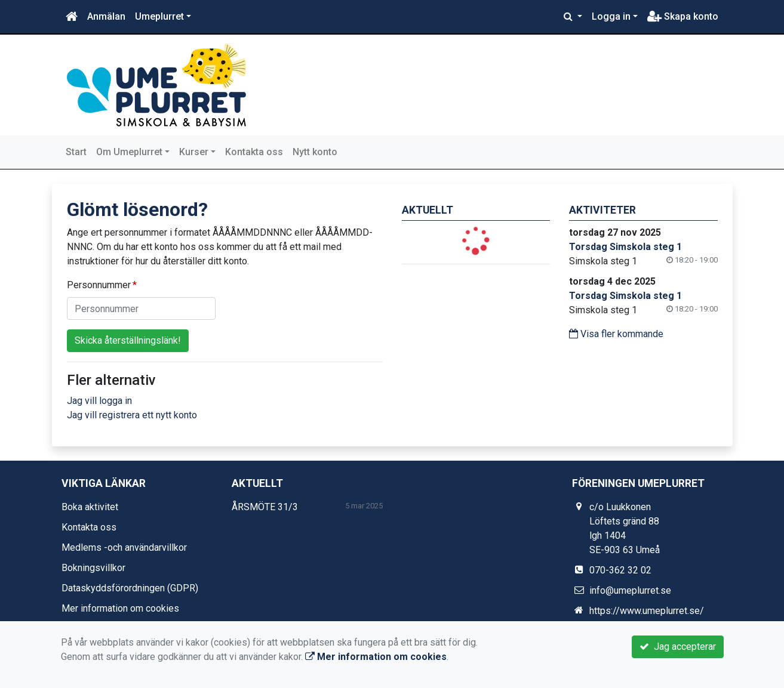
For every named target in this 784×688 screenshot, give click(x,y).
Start (76, 152)
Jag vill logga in (99, 401)
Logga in (611, 16)
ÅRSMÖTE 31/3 (265, 507)
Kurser (194, 152)
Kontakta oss (254, 152)
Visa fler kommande (616, 334)
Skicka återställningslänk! (128, 340)
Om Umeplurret (129, 152)
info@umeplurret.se (630, 590)
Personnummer (99, 285)
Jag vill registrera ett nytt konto (132, 415)
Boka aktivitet (90, 507)
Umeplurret (159, 16)
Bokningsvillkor (93, 568)
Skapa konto (683, 16)
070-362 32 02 (620, 570)
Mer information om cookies (120, 608)
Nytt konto (315, 152)
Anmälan (106, 16)
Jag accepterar (678, 647)
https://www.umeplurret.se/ (647, 611)
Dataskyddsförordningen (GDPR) (130, 588)
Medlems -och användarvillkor (124, 547)
